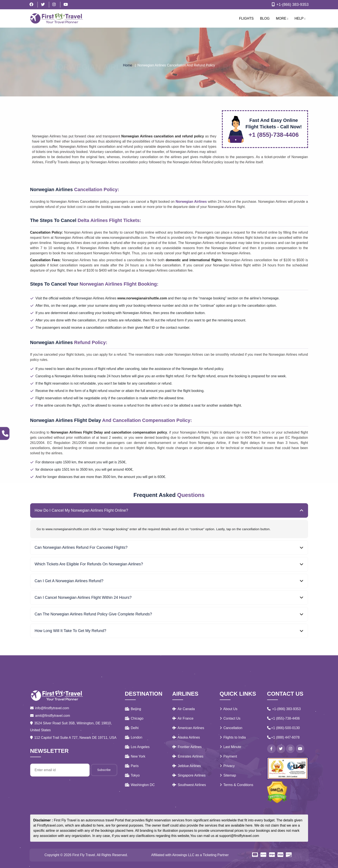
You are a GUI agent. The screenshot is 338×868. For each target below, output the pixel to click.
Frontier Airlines (187, 747)
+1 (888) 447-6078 (283, 737)
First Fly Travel (84, 855)
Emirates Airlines (188, 756)
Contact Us (230, 718)
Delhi (132, 728)
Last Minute (231, 747)
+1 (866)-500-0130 (283, 728)
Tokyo (132, 775)
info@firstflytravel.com (50, 708)
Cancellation (231, 728)
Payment (228, 756)
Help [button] (300, 18)
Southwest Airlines (189, 785)
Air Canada (184, 709)
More (282, 18)
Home (128, 65)
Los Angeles (137, 747)
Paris (132, 766)
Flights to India (233, 737)
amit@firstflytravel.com (50, 716)
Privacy (227, 766)
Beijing (133, 709)
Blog (265, 18)
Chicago (134, 718)
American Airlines (188, 728)
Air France (183, 718)
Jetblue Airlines (187, 766)
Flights (246, 18)
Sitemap (228, 775)
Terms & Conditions (237, 785)
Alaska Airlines (186, 737)
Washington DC (140, 785)
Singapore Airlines (189, 775)
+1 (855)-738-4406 (283, 718)
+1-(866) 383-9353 (289, 5)
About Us (229, 709)
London (134, 737)
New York (135, 756)
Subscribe (104, 770)
